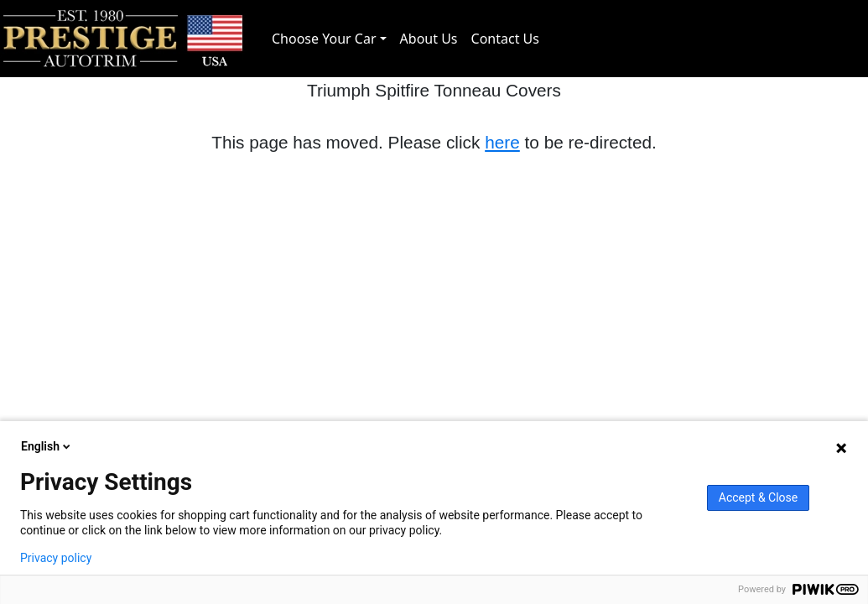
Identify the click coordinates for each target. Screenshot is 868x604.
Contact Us (505, 39)
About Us (429, 39)
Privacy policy (56, 558)
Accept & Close (758, 497)
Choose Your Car (324, 39)
